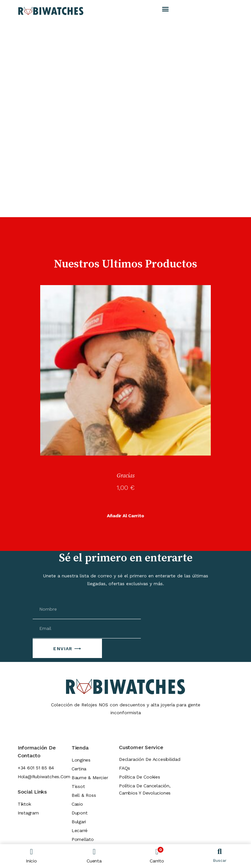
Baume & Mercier (90, 778)
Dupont (80, 813)
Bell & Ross (84, 795)
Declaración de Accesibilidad (150, 759)
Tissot (78, 786)
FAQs (125, 768)
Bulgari (79, 822)
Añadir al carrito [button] (125, 516)
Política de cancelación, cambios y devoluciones (145, 789)
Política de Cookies (140, 777)
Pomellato (83, 839)
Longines (81, 760)
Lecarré (80, 830)
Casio (77, 804)
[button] (166, 9)
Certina (79, 769)
